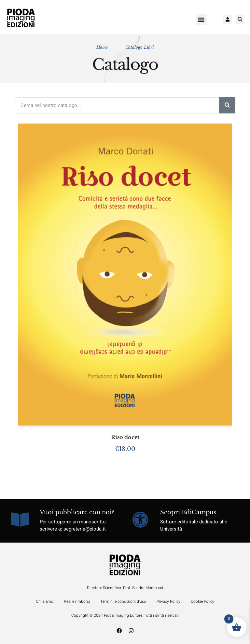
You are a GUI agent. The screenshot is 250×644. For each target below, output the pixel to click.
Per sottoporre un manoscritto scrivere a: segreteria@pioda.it (73, 526)
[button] (201, 20)
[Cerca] (227, 105)
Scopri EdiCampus (188, 512)
